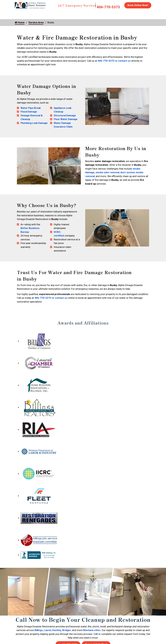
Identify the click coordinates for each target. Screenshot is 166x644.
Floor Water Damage (66, 119)
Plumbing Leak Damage (34, 123)
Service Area (36, 22)
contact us (124, 61)
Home (18, 13)
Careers (154, 13)
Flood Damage (29, 112)
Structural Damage (65, 115)
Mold (77, 13)
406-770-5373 (108, 7)
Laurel (47, 630)
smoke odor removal (107, 172)
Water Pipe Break (31, 108)
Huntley (57, 630)
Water (31, 13)
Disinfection (95, 13)
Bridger (67, 630)
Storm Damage (61, 15)
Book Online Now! (138, 5)
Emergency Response (134, 15)
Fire (45, 13)
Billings (39, 630)
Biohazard (113, 13)
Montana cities (92, 630)
